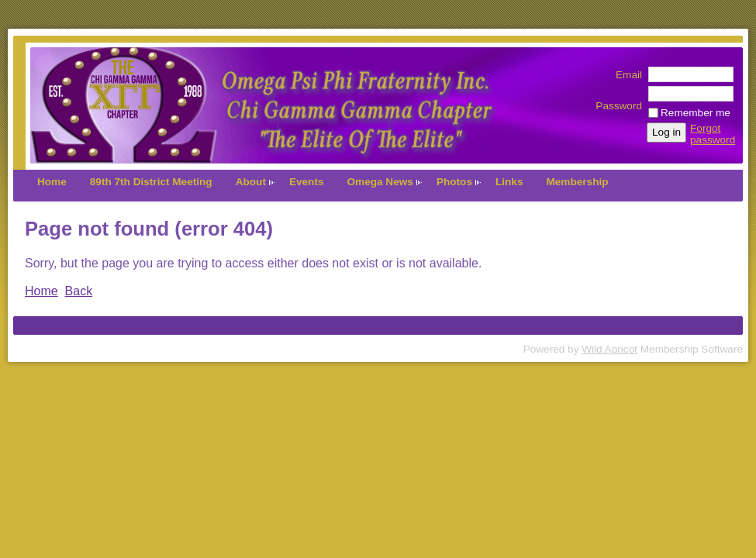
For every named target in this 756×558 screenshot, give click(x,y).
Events (307, 182)
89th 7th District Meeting (151, 182)
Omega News (380, 182)
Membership (577, 182)
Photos (454, 182)
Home (52, 182)
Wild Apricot (609, 349)
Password (619, 100)
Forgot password (713, 134)
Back (79, 291)
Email (625, 75)
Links (509, 182)
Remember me (696, 113)
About (251, 182)
